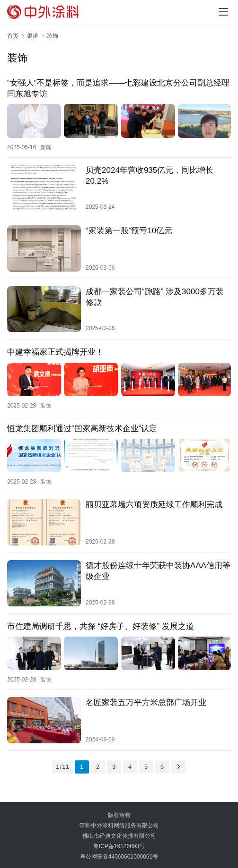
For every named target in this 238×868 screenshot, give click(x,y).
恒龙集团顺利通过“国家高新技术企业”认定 (82, 427)
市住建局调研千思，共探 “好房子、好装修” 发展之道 (101, 625)
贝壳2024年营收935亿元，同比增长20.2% (150, 175)
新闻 (46, 147)
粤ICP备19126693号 (119, 844)
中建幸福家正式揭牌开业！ (55, 352)
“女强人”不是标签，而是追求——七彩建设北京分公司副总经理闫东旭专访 (118, 88)
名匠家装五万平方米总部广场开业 (146, 700)
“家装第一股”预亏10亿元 (129, 230)
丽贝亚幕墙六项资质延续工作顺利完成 (154, 503)
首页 (13, 36)
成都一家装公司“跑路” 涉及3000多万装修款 (155, 297)
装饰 (46, 404)
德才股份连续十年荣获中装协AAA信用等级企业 (158, 569)
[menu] (223, 12)
